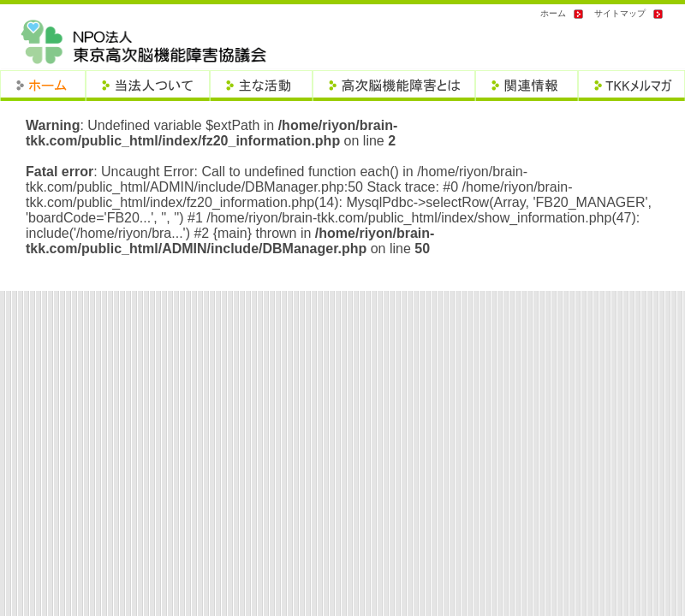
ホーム (553, 13)
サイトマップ (620, 13)
